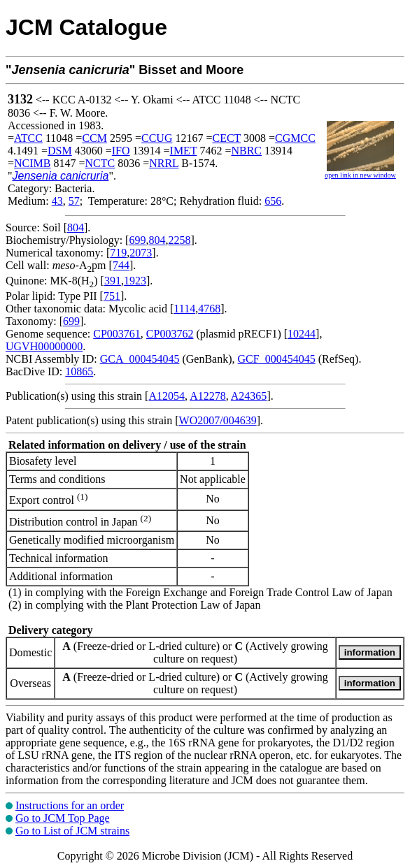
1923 (135, 281)
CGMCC (295, 138)
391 (113, 281)
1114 (184, 309)
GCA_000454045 (140, 359)
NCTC (100, 163)
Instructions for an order (70, 805)
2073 (141, 253)
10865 (79, 371)
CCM (94, 138)
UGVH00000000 (44, 346)
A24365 (249, 396)
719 (118, 253)
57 (74, 201)
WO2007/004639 (218, 420)
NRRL (164, 163)
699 (137, 240)
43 (57, 201)
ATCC (28, 138)
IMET (184, 151)
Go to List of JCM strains (72, 831)
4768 (209, 309)
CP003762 (170, 334)
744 (121, 265)
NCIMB (32, 163)
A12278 (208, 396)
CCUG (157, 138)
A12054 (167, 396)
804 (76, 227)
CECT (226, 138)
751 (112, 296)
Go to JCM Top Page (63, 818)
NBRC (246, 151)
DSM (60, 151)
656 (273, 201)
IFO (121, 151)
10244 (302, 334)
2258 (179, 240)
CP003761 (117, 334)
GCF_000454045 (277, 359)
